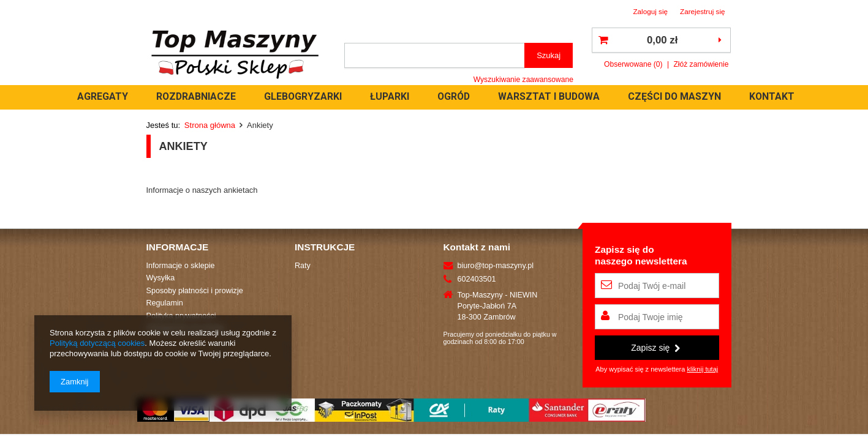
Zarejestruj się (703, 11)
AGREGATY (204, 96)
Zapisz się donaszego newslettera (641, 255)
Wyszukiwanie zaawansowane (523, 80)
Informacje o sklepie (181, 266)
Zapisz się (655, 348)
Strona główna (210, 125)
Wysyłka (161, 278)
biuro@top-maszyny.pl (496, 266)
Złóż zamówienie (701, 64)
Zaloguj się (650, 11)
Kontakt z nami (477, 247)
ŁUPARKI (491, 96)
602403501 (477, 279)
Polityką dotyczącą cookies (97, 343)
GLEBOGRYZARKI (404, 96)
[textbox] (435, 55)
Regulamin (165, 303)
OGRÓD (555, 96)
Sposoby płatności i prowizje (195, 291)
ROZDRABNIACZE (297, 96)
